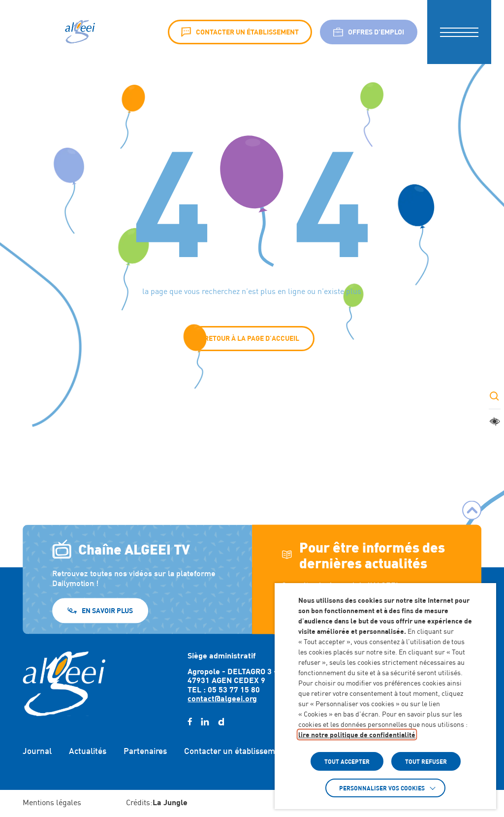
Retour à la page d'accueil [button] (252, 338)
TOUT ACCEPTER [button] (347, 761)
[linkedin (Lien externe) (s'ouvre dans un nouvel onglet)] (205, 722)
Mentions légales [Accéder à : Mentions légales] (52, 802)
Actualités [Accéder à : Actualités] (88, 751)
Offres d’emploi (369, 32)
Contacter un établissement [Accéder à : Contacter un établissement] (236, 751)
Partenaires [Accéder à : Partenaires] (145, 751)
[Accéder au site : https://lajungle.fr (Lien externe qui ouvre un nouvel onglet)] (170, 803)
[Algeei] (79, 32)
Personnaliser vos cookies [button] (382, 788)
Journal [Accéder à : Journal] (37, 751)
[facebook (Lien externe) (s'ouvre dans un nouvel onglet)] (190, 722)
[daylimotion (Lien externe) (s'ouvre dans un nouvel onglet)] (221, 722)
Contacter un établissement (240, 32)
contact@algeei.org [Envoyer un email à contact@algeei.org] (222, 698)
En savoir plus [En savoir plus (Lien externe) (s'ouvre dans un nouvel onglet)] (107, 610)
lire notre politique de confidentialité (357, 735)
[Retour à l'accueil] (64, 684)
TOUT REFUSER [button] (426, 761)
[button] (459, 32)
